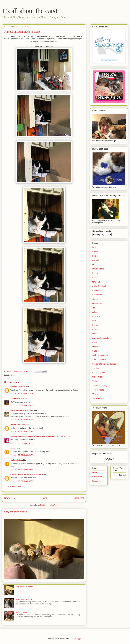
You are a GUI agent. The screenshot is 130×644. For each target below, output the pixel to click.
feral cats (96, 282)
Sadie (95, 351)
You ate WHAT (99, 398)
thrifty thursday (99, 372)
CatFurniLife (16, 460)
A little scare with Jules (24, 599)
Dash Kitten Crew (18, 425)
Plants (95, 325)
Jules (95, 312)
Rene (95, 334)
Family (95, 277)
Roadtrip (96, 347)
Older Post (79, 498)
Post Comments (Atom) (49, 505)
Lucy (94, 321)
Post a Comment (14, 486)
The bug (96, 368)
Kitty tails (96, 316)
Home (45, 498)
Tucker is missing (100, 386)
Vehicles (96, 394)
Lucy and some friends (16, 512)
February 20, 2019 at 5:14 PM (22, 431)
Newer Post (10, 498)
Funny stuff (97, 295)
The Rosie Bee (17, 399)
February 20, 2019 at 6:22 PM (22, 455)
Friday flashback (99, 286)
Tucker (95, 381)
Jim (94, 308)
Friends (96, 290)
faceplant (96, 273)
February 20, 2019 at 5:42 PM (22, 443)
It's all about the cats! (30, 11)
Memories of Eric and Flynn (22, 410)
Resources (97, 481)
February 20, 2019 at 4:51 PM (22, 419)
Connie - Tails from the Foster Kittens (26, 474)
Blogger (78, 639)
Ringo (13, 375)
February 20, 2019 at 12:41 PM (22, 393)
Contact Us (97, 477)
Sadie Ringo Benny (100, 355)
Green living (97, 303)
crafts (95, 265)
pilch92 (13, 448)
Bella (94, 247)
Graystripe (97, 299)
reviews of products (101, 338)
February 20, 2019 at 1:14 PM (22, 405)
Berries (95, 256)
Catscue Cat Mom (18, 387)
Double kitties (98, 269)
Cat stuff (96, 260)
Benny (95, 252)
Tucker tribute (98, 390)
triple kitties (97, 377)
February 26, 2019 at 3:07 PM (22, 481)
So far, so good (21, 612)
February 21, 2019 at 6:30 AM (22, 469)
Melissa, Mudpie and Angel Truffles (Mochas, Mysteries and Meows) (39, 436)
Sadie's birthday (99, 360)
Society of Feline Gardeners (104, 364)
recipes (95, 329)
